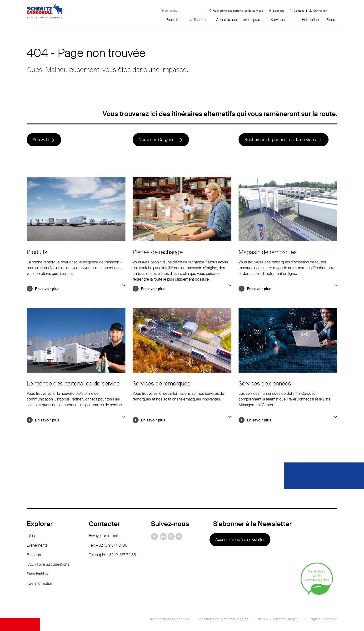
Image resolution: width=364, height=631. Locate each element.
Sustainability (37, 574)
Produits (172, 20)
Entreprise (310, 20)
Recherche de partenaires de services (280, 140)
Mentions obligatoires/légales (224, 619)
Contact (299, 11)
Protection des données (169, 619)
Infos (31, 536)
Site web (41, 140)
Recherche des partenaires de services (238, 11)
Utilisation (198, 20)
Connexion (320, 11)
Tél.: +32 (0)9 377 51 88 (108, 545)
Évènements (37, 545)
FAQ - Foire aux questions (48, 564)
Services (278, 20)
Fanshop (34, 555)
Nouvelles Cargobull (157, 140)
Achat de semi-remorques (238, 20)
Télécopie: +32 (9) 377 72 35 (112, 555)
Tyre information (40, 583)
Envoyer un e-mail (104, 536)
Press (330, 20)
